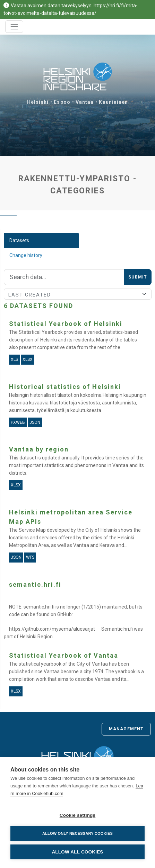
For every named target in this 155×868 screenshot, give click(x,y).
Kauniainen (113, 102)
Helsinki (38, 102)
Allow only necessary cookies (77, 833)
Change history (26, 255)
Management (126, 729)
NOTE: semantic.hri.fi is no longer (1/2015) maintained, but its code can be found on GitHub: (76, 611)
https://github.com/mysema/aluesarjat (52, 629)
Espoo (62, 102)
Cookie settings (78, 815)
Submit (138, 277)
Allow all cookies (77, 852)
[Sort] (78, 294)
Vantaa (85, 102)
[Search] (64, 277)
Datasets (19, 240)
